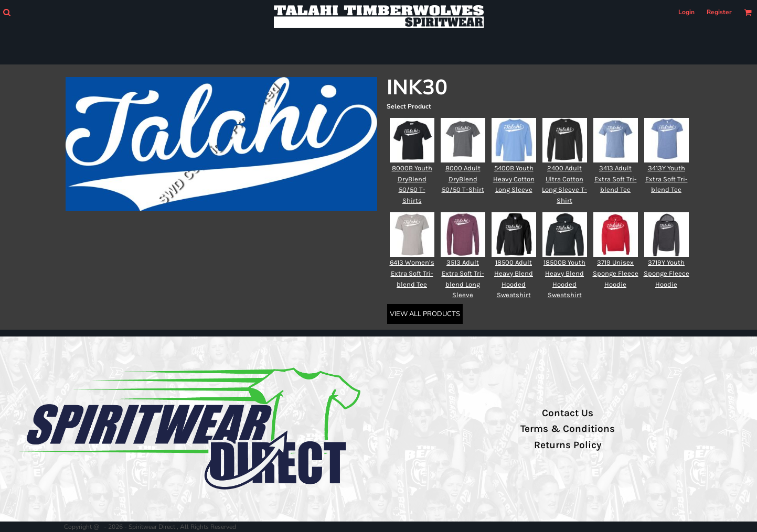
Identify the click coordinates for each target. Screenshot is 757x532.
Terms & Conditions (568, 429)
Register (719, 12)
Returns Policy (568, 445)
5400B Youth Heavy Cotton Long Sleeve (514, 179)
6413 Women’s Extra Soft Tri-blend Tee (412, 273)
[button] (7, 12)
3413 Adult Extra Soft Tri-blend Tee (616, 179)
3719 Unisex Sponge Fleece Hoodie (616, 273)
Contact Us (568, 413)
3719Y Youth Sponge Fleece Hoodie (667, 273)
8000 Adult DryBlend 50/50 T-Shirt (463, 179)
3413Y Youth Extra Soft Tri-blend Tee (667, 179)
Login (686, 12)
